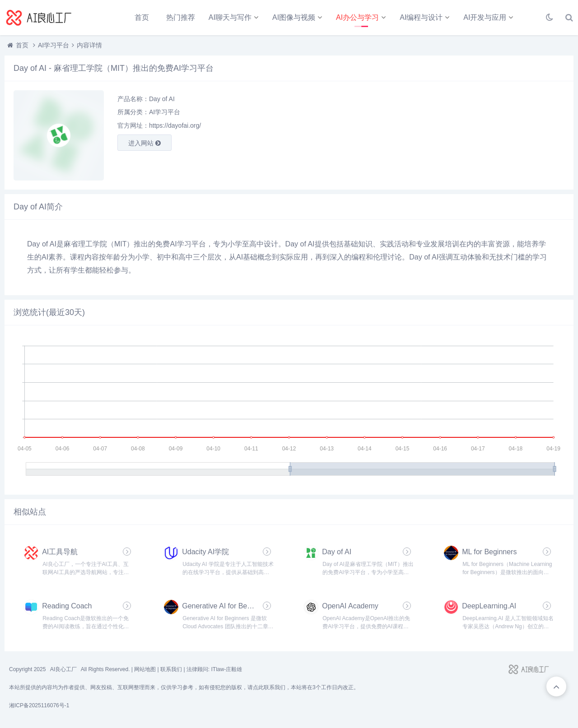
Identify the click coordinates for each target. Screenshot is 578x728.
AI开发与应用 (485, 17)
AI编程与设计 (421, 17)
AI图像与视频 (294, 17)
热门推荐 (181, 17)
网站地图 (145, 669)
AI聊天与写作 (230, 17)
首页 (142, 17)
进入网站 (144, 143)
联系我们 (171, 669)
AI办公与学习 (357, 17)
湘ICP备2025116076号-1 (39, 705)
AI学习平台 (54, 45)
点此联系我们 (269, 687)
